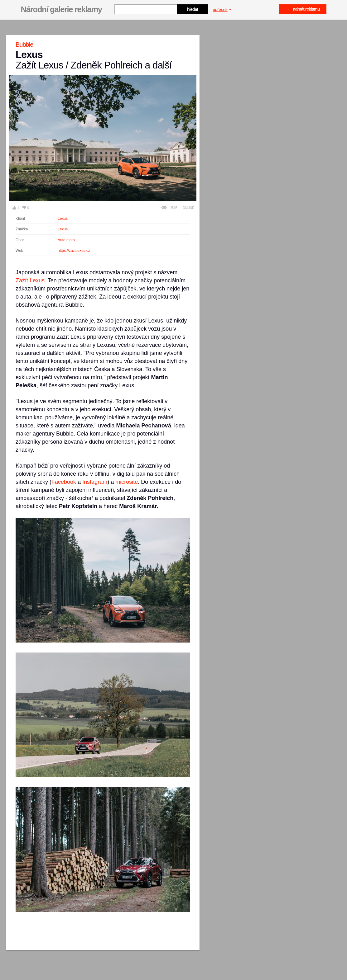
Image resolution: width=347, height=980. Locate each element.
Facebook (64, 482)
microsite (127, 482)
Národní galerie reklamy (61, 9)
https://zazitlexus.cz (74, 251)
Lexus (63, 219)
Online (188, 208)
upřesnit (222, 9)
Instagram (95, 482)
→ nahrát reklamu (303, 9)
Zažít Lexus (30, 280)
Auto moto (66, 240)
